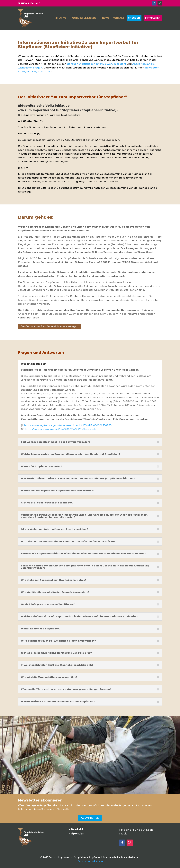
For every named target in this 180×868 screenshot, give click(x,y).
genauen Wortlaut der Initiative (86, 64)
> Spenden (76, 833)
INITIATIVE (60, 18)
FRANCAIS (23, 3)
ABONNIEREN (90, 818)
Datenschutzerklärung (90, 861)
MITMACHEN (153, 18)
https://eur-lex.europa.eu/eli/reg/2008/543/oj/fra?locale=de (61, 429)
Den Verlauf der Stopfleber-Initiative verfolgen (49, 326)
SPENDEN (134, 18)
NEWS (106, 18)
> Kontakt (76, 829)
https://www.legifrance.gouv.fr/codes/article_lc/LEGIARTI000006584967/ (68, 425)
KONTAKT (119, 18)
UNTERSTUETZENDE (84, 18)
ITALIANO (35, 3)
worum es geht (117, 64)
